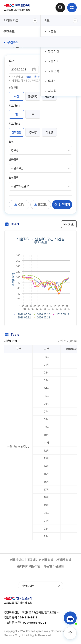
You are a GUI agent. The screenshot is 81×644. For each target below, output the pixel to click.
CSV (19, 205)
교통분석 (54, 71)
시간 (16, 96)
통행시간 (54, 51)
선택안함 (16, 132)
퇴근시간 (49, 96)
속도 (61, 21)
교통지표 (54, 61)
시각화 (52, 91)
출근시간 (33, 96)
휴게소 (52, 81)
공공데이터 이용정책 (40, 560)
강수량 (33, 132)
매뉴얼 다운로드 (54, 566)
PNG (69, 224)
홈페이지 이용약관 (29, 566)
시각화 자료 (20, 21)
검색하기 (62, 205)
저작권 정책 (64, 560)
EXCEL (41, 205)
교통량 (52, 31)
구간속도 (13, 42)
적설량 (49, 132)
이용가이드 (17, 560)
